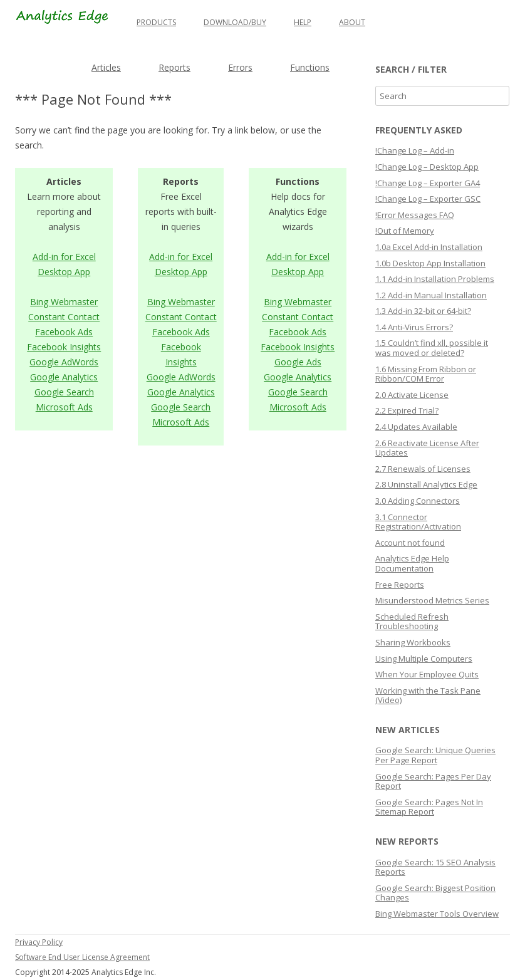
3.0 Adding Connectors (418, 501)
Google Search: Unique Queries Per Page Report (435, 755)
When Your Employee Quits (427, 674)
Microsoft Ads (64, 407)
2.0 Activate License (412, 395)
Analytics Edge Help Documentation (412, 563)
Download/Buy (235, 22)
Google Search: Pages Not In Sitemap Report (429, 807)
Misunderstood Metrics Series (432, 600)
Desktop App (64, 272)
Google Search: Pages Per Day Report (433, 781)
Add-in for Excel (64, 257)
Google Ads (298, 362)
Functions (310, 67)
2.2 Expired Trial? (407, 410)
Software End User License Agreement (82, 957)
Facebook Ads (64, 332)
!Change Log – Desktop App (427, 167)
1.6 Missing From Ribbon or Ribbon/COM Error (426, 374)
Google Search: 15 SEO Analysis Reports (435, 867)
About (352, 22)
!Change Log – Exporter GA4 (428, 183)
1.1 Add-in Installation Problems (435, 279)
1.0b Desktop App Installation (430, 263)
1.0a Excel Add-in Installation (429, 247)
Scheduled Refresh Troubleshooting (412, 622)
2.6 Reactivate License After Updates (427, 448)
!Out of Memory (405, 231)
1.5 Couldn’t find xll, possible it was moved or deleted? (432, 348)
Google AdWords (64, 362)
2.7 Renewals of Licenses (423, 469)
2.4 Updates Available (416, 427)
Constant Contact (64, 317)
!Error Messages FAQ (415, 215)
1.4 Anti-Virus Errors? (414, 327)
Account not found (410, 543)
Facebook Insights (64, 347)
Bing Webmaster (64, 302)
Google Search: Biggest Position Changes (435, 893)
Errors (240, 67)
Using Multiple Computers (424, 659)
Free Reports (400, 585)
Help (303, 22)
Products (156, 22)
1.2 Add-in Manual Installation (431, 295)
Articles (106, 67)
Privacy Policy (39, 942)
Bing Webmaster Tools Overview (437, 914)
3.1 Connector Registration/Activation (418, 522)
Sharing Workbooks (413, 642)
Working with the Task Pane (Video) (428, 696)
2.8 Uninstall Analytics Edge (426, 484)
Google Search (64, 392)
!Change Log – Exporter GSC (428, 199)
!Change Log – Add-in (415, 150)
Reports (174, 67)
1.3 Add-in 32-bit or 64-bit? (423, 311)
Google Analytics (64, 377)
